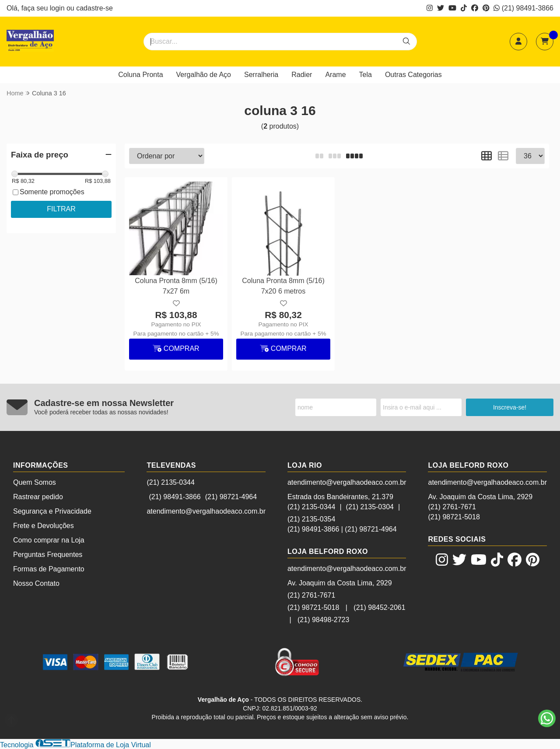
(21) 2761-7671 (311, 595)
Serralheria (261, 75)
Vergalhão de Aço (204, 75)
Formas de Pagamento (49, 569)
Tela (366, 75)
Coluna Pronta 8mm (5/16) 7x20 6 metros (283, 286)
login (58, 8)
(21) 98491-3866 (523, 8)
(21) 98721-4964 (231, 497)
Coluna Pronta (140, 75)
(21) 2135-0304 (370, 507)
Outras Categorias (413, 75)
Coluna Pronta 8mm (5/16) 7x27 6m (176, 286)
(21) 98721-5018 (313, 607)
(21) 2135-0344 (170, 482)
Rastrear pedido (38, 497)
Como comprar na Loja (49, 540)
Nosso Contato (36, 583)
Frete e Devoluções (44, 526)
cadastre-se (94, 8)
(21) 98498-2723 (323, 620)
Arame (335, 75)
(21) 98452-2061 (379, 607)
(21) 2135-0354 (311, 519)
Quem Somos (35, 482)
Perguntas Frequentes (48, 555)
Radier (302, 75)
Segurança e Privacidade (52, 511)
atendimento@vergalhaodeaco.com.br (206, 511)
